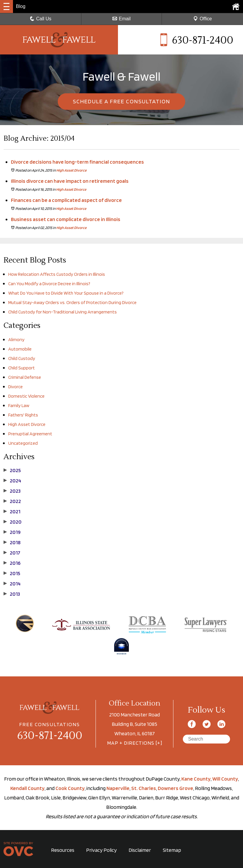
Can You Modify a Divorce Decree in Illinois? (49, 284)
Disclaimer (140, 850)
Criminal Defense (25, 377)
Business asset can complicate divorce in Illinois (66, 219)
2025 (12, 470)
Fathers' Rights (23, 415)
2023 (12, 491)
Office (203, 19)
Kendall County (27, 788)
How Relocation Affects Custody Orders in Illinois (57, 274)
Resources (63, 850)
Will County (225, 779)
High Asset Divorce (71, 170)
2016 (12, 563)
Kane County (196, 779)
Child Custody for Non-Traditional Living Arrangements (63, 312)
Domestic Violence (26, 396)
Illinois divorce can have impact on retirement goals (70, 181)
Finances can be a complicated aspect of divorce (66, 200)
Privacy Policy (101, 850)
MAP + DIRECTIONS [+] (135, 743)
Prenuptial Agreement (30, 434)
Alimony (16, 340)
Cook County (70, 788)
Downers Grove (175, 788)
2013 (12, 594)
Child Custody (22, 358)
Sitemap (172, 850)
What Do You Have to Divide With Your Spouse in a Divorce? (66, 293)
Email (121, 19)
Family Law (19, 405)
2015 (12, 573)
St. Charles (144, 788)
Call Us (41, 19)
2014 (12, 584)
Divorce (15, 387)
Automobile (20, 349)
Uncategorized (23, 443)
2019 (12, 532)
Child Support (22, 368)
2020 (13, 522)
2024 (12, 481)
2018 (12, 542)
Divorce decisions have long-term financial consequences (77, 162)
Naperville (118, 788)
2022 (12, 501)
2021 (12, 512)
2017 (12, 553)
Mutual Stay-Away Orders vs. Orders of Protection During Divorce (72, 302)
